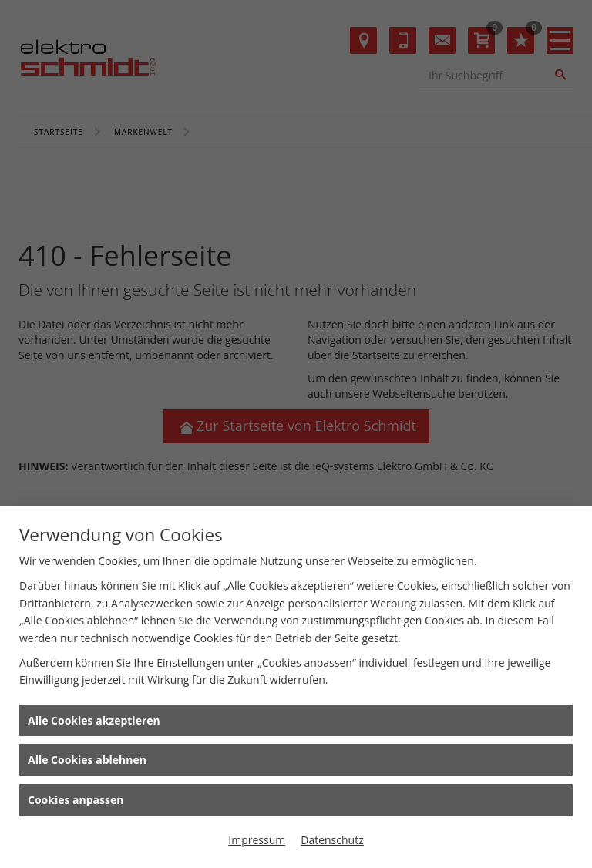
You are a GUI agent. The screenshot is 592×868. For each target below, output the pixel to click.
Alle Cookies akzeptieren (94, 720)
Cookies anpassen (76, 800)
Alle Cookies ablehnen (87, 760)
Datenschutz (332, 840)
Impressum (257, 840)
